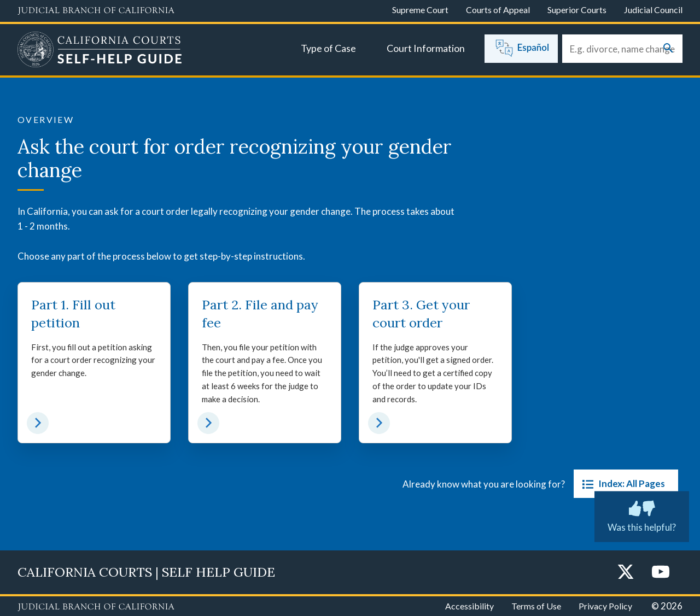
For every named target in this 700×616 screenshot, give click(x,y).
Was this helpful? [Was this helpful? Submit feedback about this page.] (642, 514)
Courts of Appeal (498, 10)
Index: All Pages (622, 484)
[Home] (100, 51)
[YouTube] (661, 573)
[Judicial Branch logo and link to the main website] (96, 11)
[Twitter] (626, 573)
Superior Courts (577, 10)
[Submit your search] (668, 49)
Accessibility (469, 606)
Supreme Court (420, 10)
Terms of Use (536, 606)
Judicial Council (653, 10)
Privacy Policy (605, 606)
